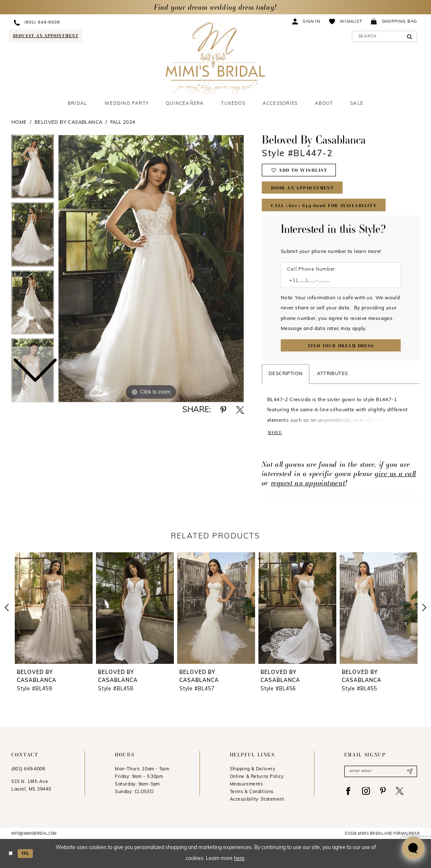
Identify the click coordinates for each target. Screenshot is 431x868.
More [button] (275, 433)
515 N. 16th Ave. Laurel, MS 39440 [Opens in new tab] (31, 786)
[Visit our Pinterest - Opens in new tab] (383, 791)
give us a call (396, 473)
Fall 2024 (123, 122)
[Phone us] (73, 23)
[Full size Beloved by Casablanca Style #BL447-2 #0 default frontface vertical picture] (151, 269)
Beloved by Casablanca (69, 122)
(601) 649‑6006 (28, 769)
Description (286, 374)
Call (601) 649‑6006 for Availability (324, 206)
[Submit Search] (409, 36)
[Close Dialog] (11, 853)
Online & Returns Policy (257, 777)
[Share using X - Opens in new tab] (240, 410)
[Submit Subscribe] (410, 771)
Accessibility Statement (257, 800)
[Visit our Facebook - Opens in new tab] (348, 791)
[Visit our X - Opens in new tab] (400, 791)
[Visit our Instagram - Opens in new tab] (366, 791)
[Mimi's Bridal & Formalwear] (215, 58)
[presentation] (54, 608)
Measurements (246, 784)
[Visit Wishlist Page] (346, 21)
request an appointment (308, 483)
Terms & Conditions (252, 792)
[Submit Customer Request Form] (341, 346)
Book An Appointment (302, 188)
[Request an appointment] (45, 36)
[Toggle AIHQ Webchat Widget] (413, 848)
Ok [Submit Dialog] (25, 853)
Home (19, 122)
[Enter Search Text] (385, 36)
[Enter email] (381, 771)
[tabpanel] (151, 269)
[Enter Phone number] (337, 280)
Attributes (332, 374)
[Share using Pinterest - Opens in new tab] (223, 410)
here (239, 859)
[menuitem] (73, 23)
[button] (306, 21)
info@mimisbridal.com (34, 834)
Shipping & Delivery (253, 769)
